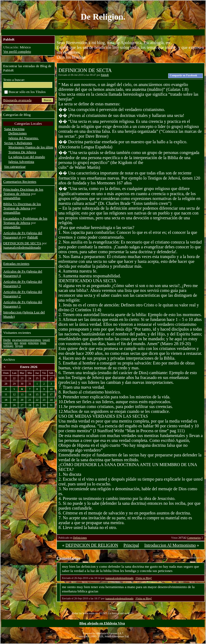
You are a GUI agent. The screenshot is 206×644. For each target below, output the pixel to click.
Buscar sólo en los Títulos (25, 92)
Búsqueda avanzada (17, 100)
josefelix (8, 343)
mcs (16, 343)
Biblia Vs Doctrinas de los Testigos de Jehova (22, 206)
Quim (43, 343)
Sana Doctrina (14, 129)
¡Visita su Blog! (143, 578)
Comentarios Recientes (20, 182)
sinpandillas (12, 198)
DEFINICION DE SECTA (22, 243)
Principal (131, 545)
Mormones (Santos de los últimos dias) (36, 147)
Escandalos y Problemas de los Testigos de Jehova (25, 221)
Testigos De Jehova (22, 152)
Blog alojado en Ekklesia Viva (102, 623)
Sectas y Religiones (18, 143)
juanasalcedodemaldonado (119, 578)
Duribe (7, 340)
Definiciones (80, 538)
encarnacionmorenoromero (27, 340)
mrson (23, 343)
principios (33, 343)
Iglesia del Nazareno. (23, 138)
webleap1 (8, 346)
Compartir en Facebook (183, 75)
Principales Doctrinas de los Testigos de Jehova (23, 192)
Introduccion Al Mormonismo (170, 545)
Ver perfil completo (17, 51)
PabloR (105, 75)
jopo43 (46, 340)
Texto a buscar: (14, 80)
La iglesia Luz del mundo (27, 157)
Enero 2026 (29, 367)
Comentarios (194, 538)
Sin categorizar (15, 167)
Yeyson (19, 346)
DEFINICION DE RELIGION (92, 545)
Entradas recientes (16, 264)
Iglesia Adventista (21, 162)
